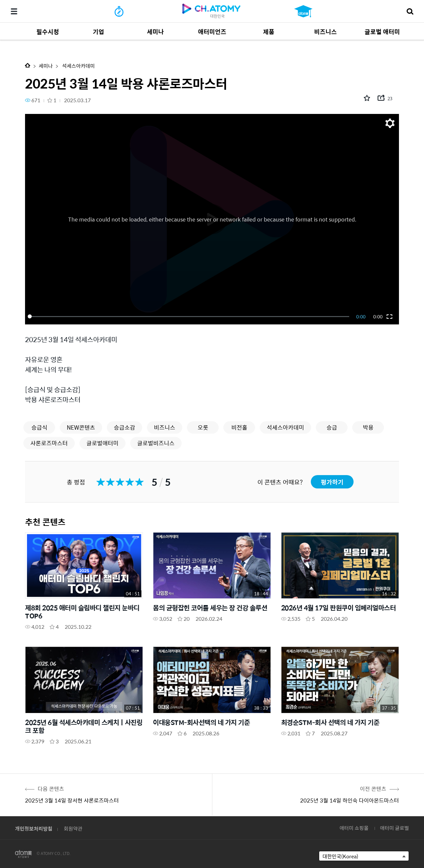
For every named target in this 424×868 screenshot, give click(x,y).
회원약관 (73, 828)
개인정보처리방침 (34, 828)
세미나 (46, 66)
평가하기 (332, 482)
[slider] (190, 316)
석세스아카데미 (78, 66)
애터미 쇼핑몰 (354, 828)
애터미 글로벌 (394, 828)
